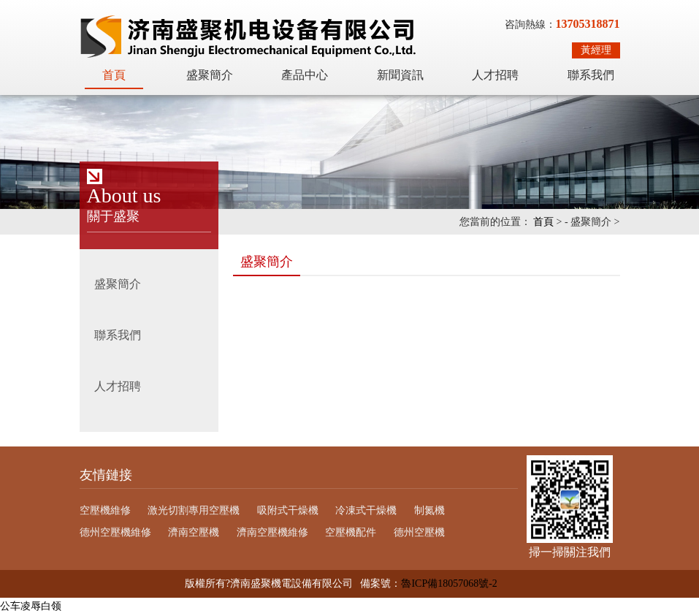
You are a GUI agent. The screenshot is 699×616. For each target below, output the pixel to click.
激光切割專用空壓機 (194, 510)
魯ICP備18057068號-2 (449, 583)
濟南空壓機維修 (272, 532)
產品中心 (305, 75)
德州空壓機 (419, 532)
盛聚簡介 (210, 75)
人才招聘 (495, 75)
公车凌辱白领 (31, 606)
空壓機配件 (351, 532)
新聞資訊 (400, 75)
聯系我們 (591, 75)
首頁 (114, 75)
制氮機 (429, 510)
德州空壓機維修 (115, 532)
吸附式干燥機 (288, 510)
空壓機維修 (105, 510)
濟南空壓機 (194, 532)
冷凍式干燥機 (366, 510)
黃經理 (596, 50)
